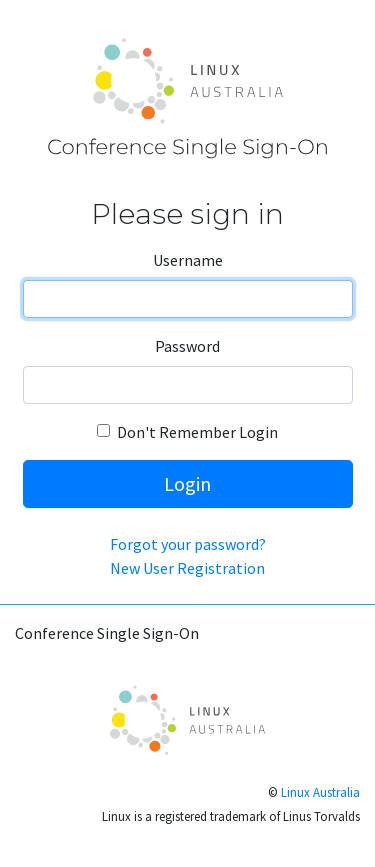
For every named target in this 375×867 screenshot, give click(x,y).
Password (187, 346)
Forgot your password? (188, 544)
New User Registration (187, 568)
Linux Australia (320, 792)
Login (187, 483)
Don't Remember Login (197, 432)
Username (188, 260)
